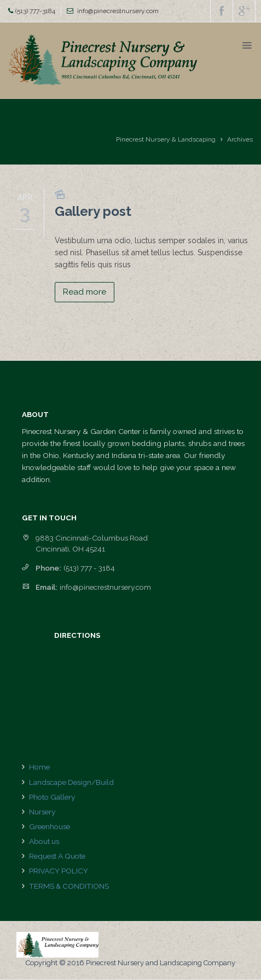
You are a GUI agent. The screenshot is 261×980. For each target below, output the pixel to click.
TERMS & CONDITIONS (69, 886)
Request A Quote (57, 856)
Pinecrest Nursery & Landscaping (166, 139)
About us (44, 841)
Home (39, 767)
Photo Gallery (52, 797)
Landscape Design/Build (71, 782)
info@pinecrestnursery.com (118, 11)
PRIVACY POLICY (59, 871)
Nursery (42, 812)
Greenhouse (50, 826)
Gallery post (93, 211)
